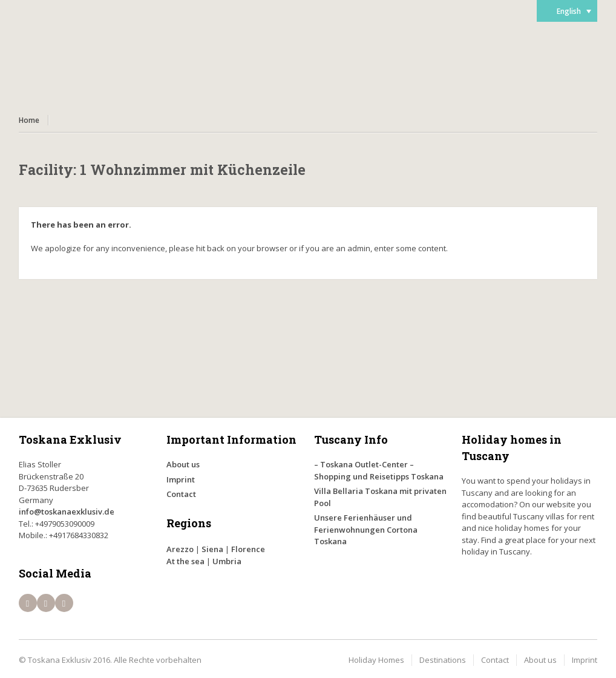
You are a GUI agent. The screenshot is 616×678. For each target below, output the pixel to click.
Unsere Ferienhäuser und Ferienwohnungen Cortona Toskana (366, 529)
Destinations (443, 660)
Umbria (227, 561)
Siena (212, 549)
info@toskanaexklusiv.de (67, 512)
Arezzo (180, 549)
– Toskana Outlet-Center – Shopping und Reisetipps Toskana (379, 470)
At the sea (185, 561)
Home (29, 120)
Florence (248, 549)
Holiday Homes (376, 660)
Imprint (181, 479)
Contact (181, 494)
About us (183, 464)
